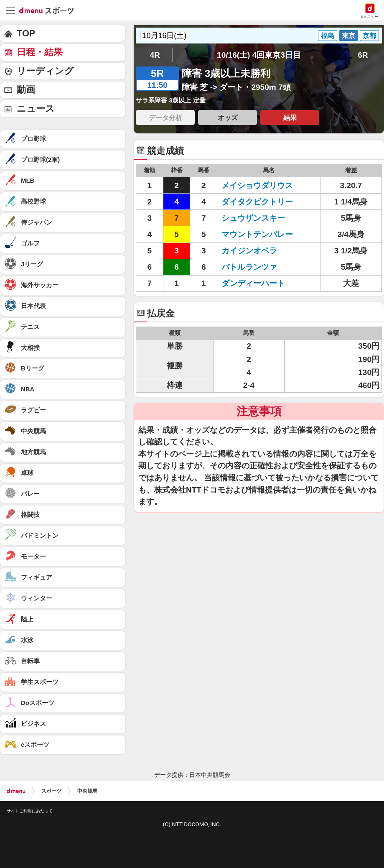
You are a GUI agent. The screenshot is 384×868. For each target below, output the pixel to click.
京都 (369, 36)
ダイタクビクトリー (257, 202)
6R (363, 55)
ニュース (36, 108)
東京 (348, 36)
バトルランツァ (249, 267)
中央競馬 (87, 791)
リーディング (45, 71)
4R (155, 55)
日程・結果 (40, 52)
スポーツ (51, 791)
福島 (328, 36)
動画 (26, 90)
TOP (26, 33)
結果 (290, 117)
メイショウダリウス (257, 185)
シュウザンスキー (253, 218)
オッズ (228, 117)
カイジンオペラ (249, 251)
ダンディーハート (253, 283)
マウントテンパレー (257, 234)
